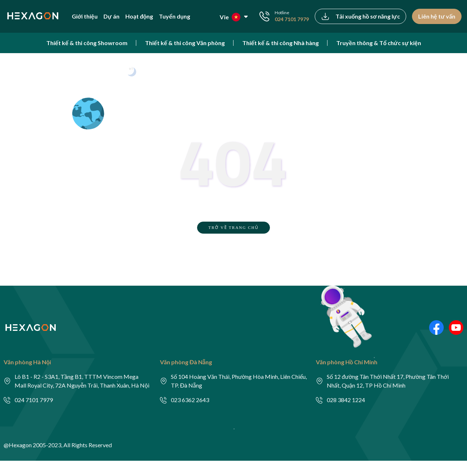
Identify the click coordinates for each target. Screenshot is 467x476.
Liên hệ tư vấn (437, 16)
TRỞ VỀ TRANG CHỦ (233, 227)
